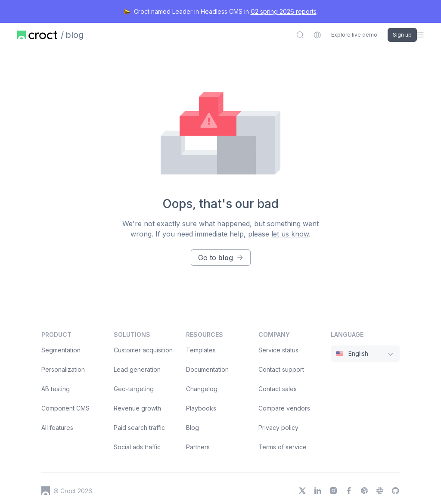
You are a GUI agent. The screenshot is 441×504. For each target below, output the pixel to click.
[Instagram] (333, 491)
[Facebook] (349, 491)
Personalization (63, 369)
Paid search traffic (139, 428)
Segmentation (61, 350)
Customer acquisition (143, 350)
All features (57, 428)
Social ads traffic (137, 447)
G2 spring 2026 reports (284, 11)
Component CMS (65, 408)
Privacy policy (278, 428)
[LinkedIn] (318, 491)
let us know (290, 234)
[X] (302, 491)
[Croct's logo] (46, 491)
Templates (201, 350)
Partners (198, 447)
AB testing (56, 389)
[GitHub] (395, 491)
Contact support (281, 369)
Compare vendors (284, 408)
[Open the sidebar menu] (420, 35)
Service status (278, 350)
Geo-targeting (134, 389)
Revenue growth (137, 408)
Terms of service (283, 447)
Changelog (202, 389)
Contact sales (278, 389)
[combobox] (317, 35)
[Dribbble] (364, 491)
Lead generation (137, 369)
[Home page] (37, 35)
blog (75, 35)
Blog (193, 428)
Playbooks (201, 408)
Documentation (207, 369)
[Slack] (380, 491)
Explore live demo (354, 35)
